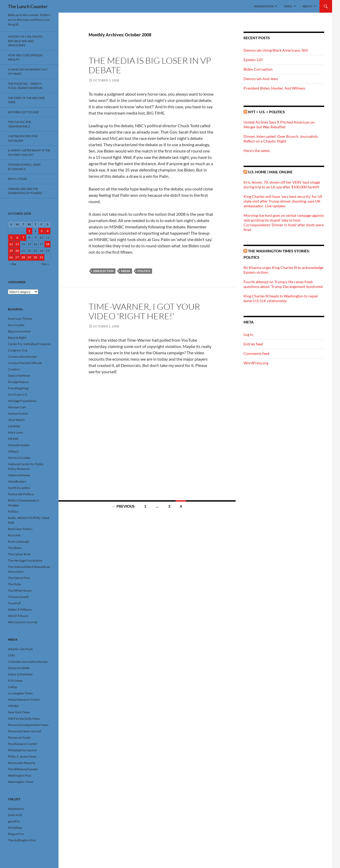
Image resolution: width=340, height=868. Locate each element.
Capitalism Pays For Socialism (23, 138)
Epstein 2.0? (253, 60)
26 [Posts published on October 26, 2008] (11, 257)
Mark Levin (16, 432)
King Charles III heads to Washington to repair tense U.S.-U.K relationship (281, 298)
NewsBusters (17, 481)
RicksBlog (15, 828)
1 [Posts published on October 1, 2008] (29, 231)
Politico (13, 511)
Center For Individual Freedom (29, 344)
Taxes (288, 6)
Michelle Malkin (19, 445)
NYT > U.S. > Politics (266, 112)
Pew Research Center (23, 744)
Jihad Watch (16, 420)
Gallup (13, 687)
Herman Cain (17, 407)
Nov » (45, 264)
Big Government (19, 331)
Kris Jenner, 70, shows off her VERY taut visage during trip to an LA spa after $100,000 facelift (282, 185)
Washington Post (20, 775)
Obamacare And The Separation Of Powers (25, 191)
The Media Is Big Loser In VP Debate (150, 65)
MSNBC (13, 706)
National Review (19, 475)
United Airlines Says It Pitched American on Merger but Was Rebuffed (279, 124)
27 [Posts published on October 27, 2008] (17, 257)
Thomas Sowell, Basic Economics (25, 167)
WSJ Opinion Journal (23, 622)
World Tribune (18, 616)
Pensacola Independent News (28, 725)
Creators (14, 369)
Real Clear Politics (20, 529)
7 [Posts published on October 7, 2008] (23, 237)
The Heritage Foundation (25, 560)
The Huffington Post (22, 840)
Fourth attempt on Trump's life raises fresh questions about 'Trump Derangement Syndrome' (283, 284)
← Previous (123, 506)
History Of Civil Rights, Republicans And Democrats (25, 41)
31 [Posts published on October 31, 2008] (41, 257)
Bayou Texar (17, 179)
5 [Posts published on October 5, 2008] (11, 237)
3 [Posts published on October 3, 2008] (42, 231)
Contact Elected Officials (25, 363)
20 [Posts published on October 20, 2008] (17, 251)
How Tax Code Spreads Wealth (25, 57)
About (307, 6)
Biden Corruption (258, 69)
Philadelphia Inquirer (23, 750)
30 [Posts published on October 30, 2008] (35, 257)
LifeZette (14, 426)
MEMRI (13, 439)
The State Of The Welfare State (26, 100)
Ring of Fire (16, 834)
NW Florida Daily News (24, 719)
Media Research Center (24, 700)
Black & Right (17, 338)
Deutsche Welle (19, 668)
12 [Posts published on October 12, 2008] (11, 244)
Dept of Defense (19, 376)
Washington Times (21, 782)
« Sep (13, 264)
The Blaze (15, 548)
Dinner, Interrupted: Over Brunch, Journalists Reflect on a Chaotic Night (281, 139)
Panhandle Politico (21, 494)
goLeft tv (14, 821)
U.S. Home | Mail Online (270, 172)
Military (13, 451)
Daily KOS (15, 815)
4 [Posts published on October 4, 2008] (48, 231)
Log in (248, 334)
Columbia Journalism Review (28, 662)
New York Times (19, 712)
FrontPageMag (18, 388)
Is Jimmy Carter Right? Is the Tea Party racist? (29, 153)
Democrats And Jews (261, 79)
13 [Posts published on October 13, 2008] (17, 244)
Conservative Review (22, 357)
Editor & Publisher (20, 674)
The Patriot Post (19, 578)
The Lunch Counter (28, 6)
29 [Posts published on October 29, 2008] (29, 257)
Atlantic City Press (20, 649)
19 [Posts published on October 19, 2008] (11, 251)
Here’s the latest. (257, 151)
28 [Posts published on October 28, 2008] (23, 257)
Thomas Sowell (18, 597)
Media (126, 271)
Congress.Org (18, 350)
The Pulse (14, 584)
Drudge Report (18, 382)
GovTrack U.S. (18, 394)
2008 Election (103, 271)
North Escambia (19, 488)
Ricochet (14, 535)
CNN (11, 655)
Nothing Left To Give (23, 112)
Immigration (264, 6)
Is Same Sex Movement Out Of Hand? (28, 72)
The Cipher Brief (19, 554)
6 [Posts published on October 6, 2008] (17, 237)
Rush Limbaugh (19, 541)
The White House (20, 590)
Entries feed (253, 344)
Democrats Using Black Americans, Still (276, 50)
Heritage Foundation (22, 401)
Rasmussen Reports (21, 763)
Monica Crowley (19, 458)
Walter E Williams (20, 609)
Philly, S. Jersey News (22, 756)
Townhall (14, 603)
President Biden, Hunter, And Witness (274, 88)
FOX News (15, 681)
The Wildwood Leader (23, 769)
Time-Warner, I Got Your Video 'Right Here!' (144, 311)
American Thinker (20, 319)
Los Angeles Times (20, 693)
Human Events (18, 413)
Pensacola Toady (19, 737)
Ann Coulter (16, 325)
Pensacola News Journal (25, 731)
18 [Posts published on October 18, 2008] (47, 244)
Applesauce (16, 809)
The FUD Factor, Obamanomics (20, 124)
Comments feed (256, 353)
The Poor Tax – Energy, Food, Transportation (25, 86)
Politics (144, 271)
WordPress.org (256, 363)
